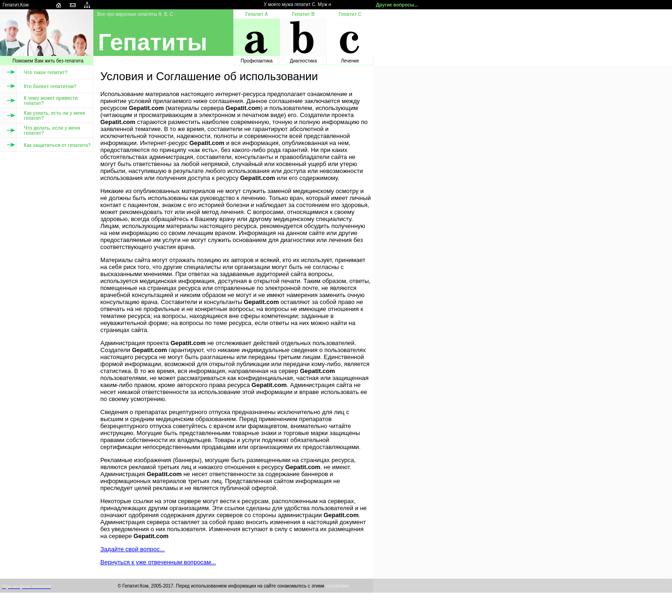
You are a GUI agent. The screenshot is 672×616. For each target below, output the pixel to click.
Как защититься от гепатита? (57, 145)
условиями (337, 586)
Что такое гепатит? (46, 73)
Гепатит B (303, 14)
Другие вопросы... (397, 5)
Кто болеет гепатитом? (50, 87)
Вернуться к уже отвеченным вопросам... (158, 562)
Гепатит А (257, 14)
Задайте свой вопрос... (133, 549)
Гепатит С (350, 14)
